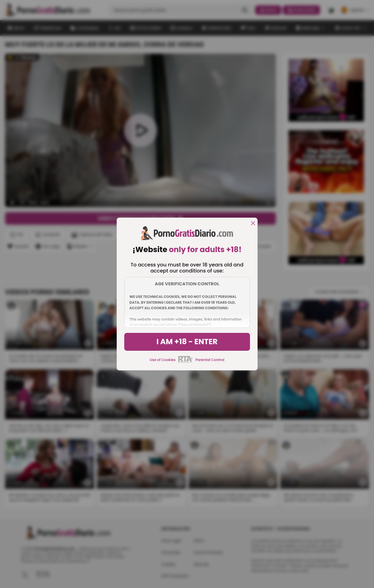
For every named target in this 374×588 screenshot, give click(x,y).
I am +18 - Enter (187, 342)
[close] (253, 224)
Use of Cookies (163, 360)
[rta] (185, 362)
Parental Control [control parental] (210, 360)
